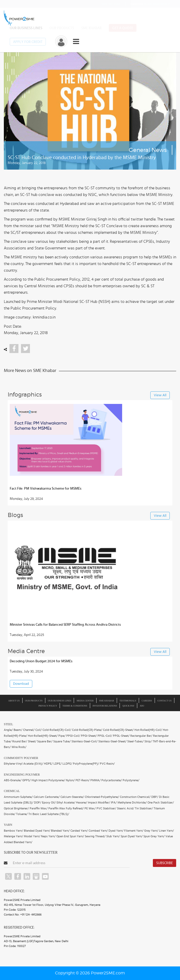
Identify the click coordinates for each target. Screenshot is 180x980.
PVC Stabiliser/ (106, 808)
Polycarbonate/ (112, 780)
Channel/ (29, 730)
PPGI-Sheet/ (89, 736)
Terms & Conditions (75, 706)
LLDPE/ (67, 764)
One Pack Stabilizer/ (161, 802)
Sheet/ (32, 741)
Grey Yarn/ (151, 831)
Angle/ (8, 730)
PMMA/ (96, 780)
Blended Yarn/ (60, 831)
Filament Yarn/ (134, 831)
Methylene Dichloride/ (132, 802)
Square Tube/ (62, 741)
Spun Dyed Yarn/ (132, 836)
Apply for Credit (28, 42)
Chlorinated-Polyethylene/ (102, 797)
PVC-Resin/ (107, 764)
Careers (147, 701)
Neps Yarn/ (48, 836)
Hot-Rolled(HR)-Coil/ (148, 730)
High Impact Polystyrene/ (48, 780)
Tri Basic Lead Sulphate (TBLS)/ (49, 814)
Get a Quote (123, 28)
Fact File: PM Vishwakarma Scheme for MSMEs (46, 489)
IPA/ (114, 802)
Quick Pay (128, 706)
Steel (8, 724)
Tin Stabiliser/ (144, 808)
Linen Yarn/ (166, 831)
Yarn (8, 825)
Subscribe (165, 863)
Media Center (85, 701)
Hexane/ (82, 802)
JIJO (142, 706)
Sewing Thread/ (95, 836)
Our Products (62, 28)
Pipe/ (62, 736)
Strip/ (148, 741)
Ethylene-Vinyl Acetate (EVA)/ (24, 764)
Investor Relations (105, 706)
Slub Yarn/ (113, 836)
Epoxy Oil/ (49, 802)
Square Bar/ (45, 741)
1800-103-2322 (107, 4)
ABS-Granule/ (13, 780)
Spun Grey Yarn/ (154, 836)
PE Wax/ (90, 808)
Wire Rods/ (19, 747)
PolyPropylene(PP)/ (86, 764)
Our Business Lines (26, 28)
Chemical (12, 791)
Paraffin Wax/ (39, 808)
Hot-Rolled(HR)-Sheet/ (43, 736)
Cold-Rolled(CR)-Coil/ (57, 730)
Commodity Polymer (21, 758)
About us (14, 701)
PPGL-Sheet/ (121, 736)
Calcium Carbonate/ (47, 797)
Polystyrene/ (131, 780)
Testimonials (128, 701)
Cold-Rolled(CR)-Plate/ (87, 730)
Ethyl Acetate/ (66, 802)
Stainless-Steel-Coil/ (84, 741)
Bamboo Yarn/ (13, 831)
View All (160, 395)
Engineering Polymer (22, 775)
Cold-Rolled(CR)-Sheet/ (118, 730)
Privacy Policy (48, 706)
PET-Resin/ (83, 780)
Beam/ (18, 730)
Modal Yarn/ (32, 836)
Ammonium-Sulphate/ (18, 797)
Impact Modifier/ (99, 802)
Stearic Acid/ (126, 808)
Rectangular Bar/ (141, 736)
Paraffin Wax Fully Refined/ (66, 808)
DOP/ (38, 802)
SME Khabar (91, 28)
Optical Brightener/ (16, 808)
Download (21, 684)
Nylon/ (70, 780)
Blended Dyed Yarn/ (37, 831)
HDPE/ (48, 764)
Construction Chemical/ (135, 797)
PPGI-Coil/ (73, 736)
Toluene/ (22, 814)
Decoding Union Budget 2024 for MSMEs (41, 661)
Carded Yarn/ (79, 831)
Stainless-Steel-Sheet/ (112, 741)
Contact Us (165, 701)
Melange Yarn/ (13, 836)
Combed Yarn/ (98, 831)
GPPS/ (27, 780)
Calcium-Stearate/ (72, 797)
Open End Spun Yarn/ (70, 836)
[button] (90, 490)
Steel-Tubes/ (135, 741)
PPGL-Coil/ (105, 736)
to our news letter (150, 4)
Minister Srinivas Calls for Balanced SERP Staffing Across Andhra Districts (65, 625)
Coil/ (39, 730)
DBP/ (155, 797)
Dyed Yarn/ (116, 831)
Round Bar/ (20, 741)
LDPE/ (58, 764)
